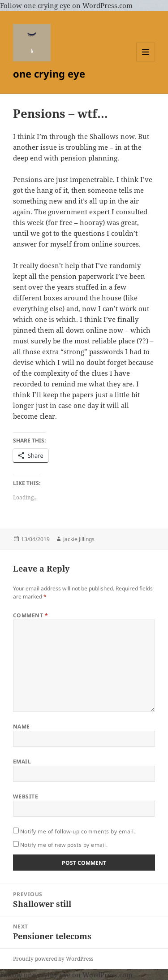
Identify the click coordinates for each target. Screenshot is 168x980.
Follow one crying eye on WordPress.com (66, 5)
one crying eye (49, 74)
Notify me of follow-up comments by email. (78, 831)
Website (26, 796)
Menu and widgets (146, 61)
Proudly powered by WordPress (53, 959)
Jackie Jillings (79, 539)
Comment (30, 615)
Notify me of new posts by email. (64, 845)
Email (22, 761)
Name (22, 726)
